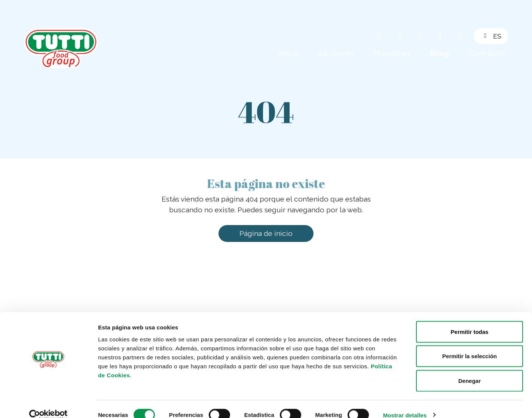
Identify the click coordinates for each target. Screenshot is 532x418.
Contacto (487, 53)
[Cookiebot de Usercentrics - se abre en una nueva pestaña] (48, 403)
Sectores (336, 53)
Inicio (288, 53)
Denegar (470, 369)
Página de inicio (266, 233)
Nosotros (392, 53)
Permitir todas (470, 320)
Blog (439, 53)
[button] (495, 36)
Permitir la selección (470, 345)
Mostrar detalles (405, 403)
